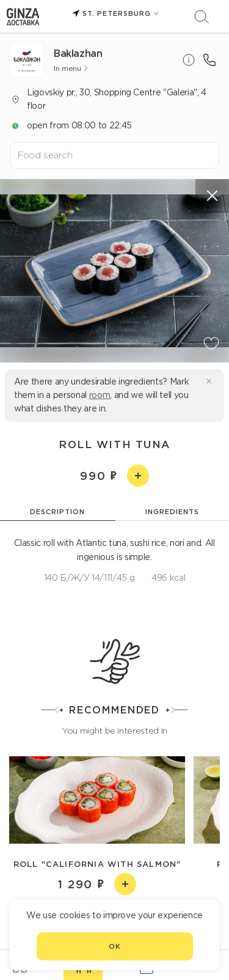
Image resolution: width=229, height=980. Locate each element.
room (100, 395)
